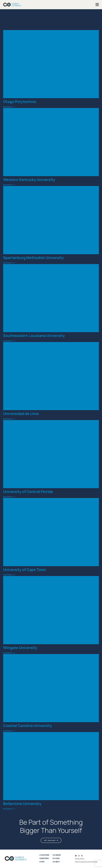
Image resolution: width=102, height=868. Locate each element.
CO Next (56, 862)
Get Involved (50, 840)
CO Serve (57, 855)
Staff (42, 862)
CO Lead (56, 858)
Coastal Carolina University (27, 726)
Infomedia (94, 862)
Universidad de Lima (21, 414)
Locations (44, 855)
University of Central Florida (28, 492)
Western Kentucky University (29, 180)
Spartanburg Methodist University (33, 258)
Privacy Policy (80, 859)
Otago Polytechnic (20, 102)
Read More (8, 107)
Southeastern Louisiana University (34, 336)
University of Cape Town (25, 570)
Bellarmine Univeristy (22, 804)
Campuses (44, 858)
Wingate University (20, 648)
